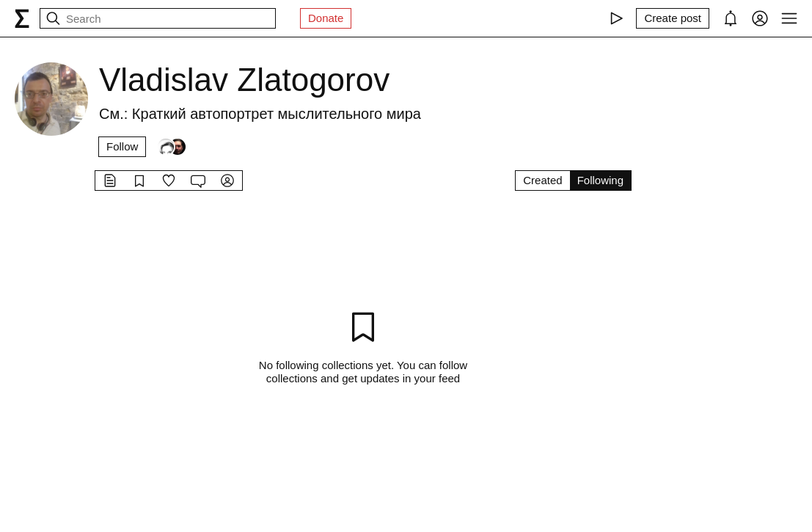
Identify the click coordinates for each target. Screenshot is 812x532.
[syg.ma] (22, 18)
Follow (122, 146)
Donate (326, 18)
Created (542, 180)
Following (600, 180)
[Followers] (172, 147)
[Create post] (673, 18)
